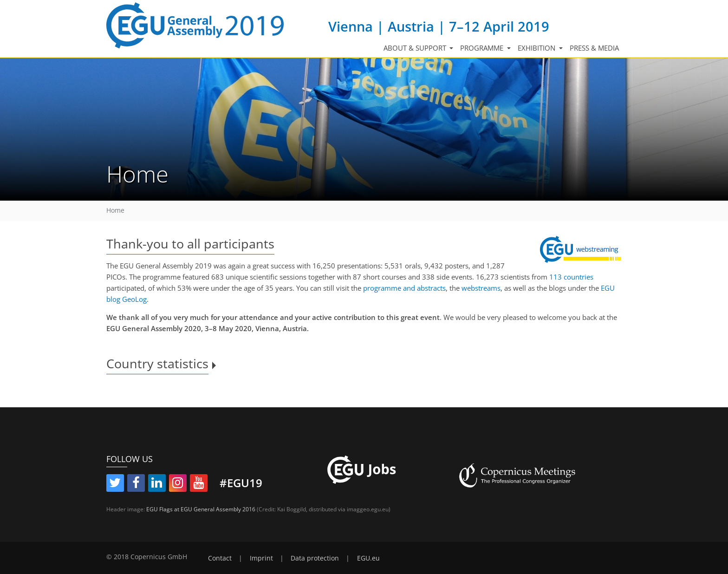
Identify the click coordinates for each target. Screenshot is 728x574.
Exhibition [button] (537, 48)
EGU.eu (368, 558)
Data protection (315, 558)
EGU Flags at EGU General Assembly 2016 (201, 509)
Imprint (261, 558)
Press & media (594, 48)
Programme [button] (483, 48)
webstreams (481, 288)
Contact (220, 558)
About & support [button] (416, 48)
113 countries (571, 277)
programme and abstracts (404, 288)
